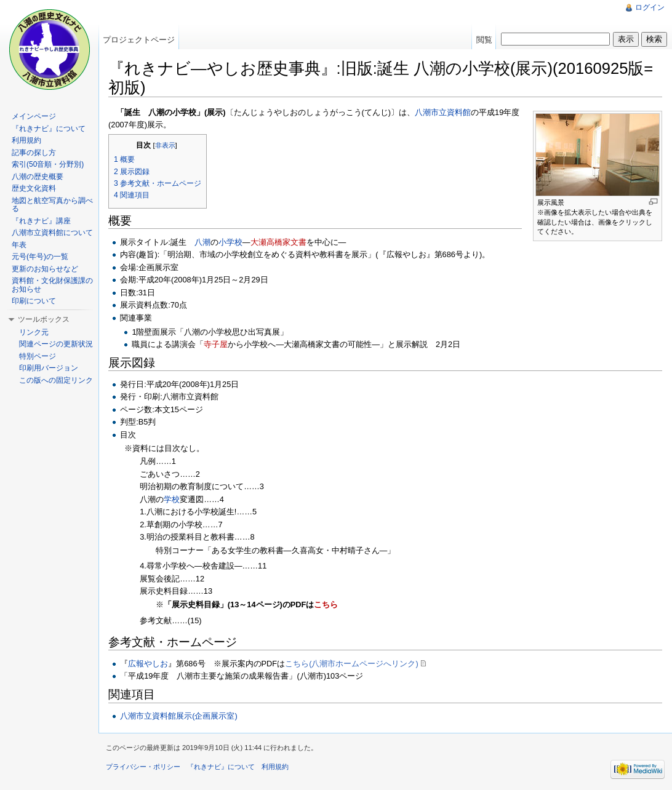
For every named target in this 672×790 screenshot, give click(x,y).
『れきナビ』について (49, 129)
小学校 (230, 242)
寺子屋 (216, 344)
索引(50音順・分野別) (48, 164)
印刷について (34, 301)
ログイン (650, 7)
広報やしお (148, 664)
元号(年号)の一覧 (40, 257)
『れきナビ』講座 (41, 221)
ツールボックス (44, 319)
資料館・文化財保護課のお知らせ (52, 285)
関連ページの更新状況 (56, 344)
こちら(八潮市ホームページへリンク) (352, 664)
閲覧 (484, 40)
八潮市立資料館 (443, 112)
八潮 (202, 242)
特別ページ (38, 356)
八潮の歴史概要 (38, 177)
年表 (19, 245)
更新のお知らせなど (45, 269)
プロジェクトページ (139, 40)
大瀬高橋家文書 (278, 242)
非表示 (165, 145)
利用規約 (26, 140)
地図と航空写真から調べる (52, 205)
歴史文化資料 (34, 188)
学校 (172, 499)
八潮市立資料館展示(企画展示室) (179, 716)
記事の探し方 (34, 153)
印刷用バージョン (49, 368)
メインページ (34, 116)
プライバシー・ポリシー (143, 767)
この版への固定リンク (56, 380)
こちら (326, 604)
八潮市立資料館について (52, 233)
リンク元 (34, 332)
